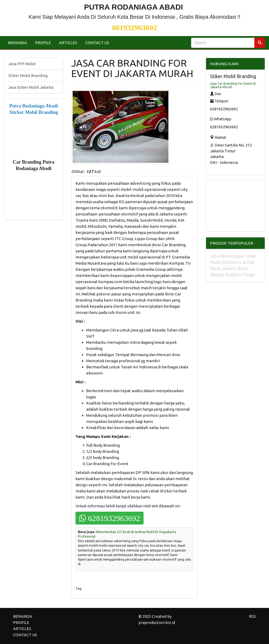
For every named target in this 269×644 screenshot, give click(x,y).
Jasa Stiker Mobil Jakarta (31, 87)
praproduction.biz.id (157, 622)
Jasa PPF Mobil (22, 64)
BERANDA (17, 43)
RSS (252, 616)
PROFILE (43, 43)
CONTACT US (97, 43)
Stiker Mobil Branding (28, 76)
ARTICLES (68, 43)
